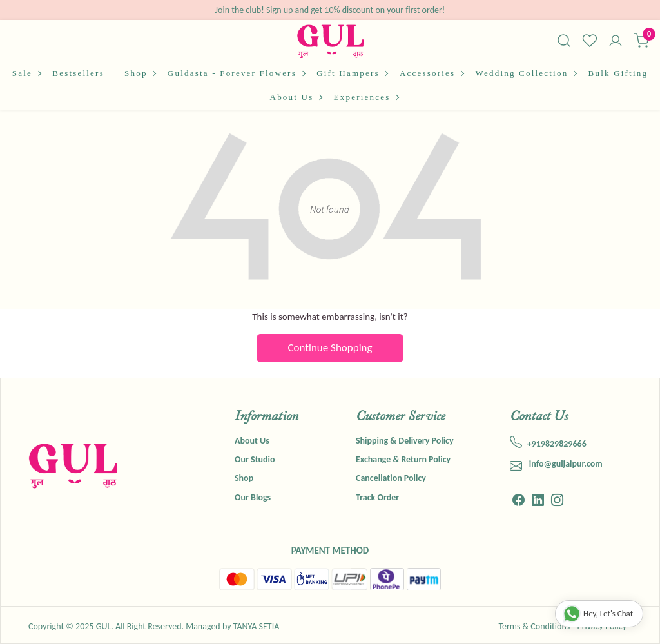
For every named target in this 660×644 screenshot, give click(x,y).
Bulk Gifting (618, 73)
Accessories (432, 73)
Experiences (366, 97)
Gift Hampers (352, 73)
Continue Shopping (330, 348)
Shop (140, 73)
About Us (296, 97)
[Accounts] (616, 42)
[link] (564, 41)
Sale (26, 73)
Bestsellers (78, 73)
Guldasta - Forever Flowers (236, 73)
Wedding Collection (526, 73)
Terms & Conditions (534, 626)
